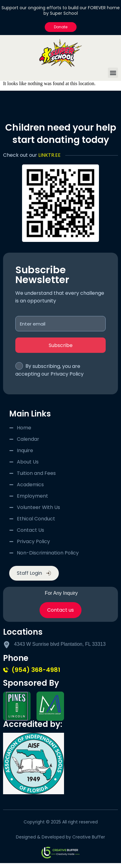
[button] (113, 73)
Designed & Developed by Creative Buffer (61, 837)
